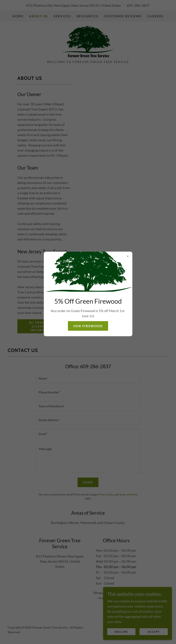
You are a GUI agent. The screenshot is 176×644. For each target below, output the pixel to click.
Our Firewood (88, 326)
